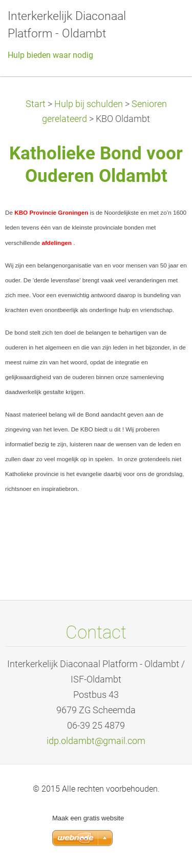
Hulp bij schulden (89, 104)
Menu (164, 23)
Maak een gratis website (88, 818)
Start (36, 104)
